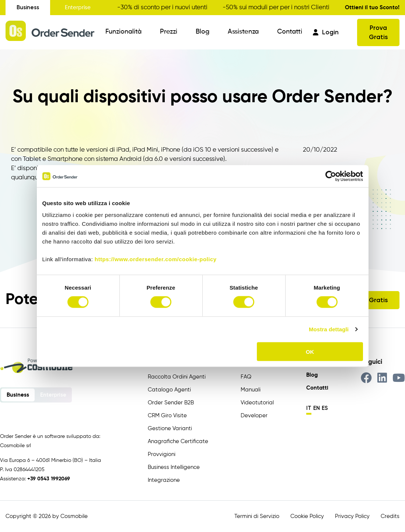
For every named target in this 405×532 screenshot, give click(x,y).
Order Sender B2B (171, 403)
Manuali (251, 390)
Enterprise (78, 8)
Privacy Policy (352, 516)
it (309, 408)
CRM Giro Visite (167, 416)
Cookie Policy (307, 516)
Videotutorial (257, 403)
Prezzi (169, 32)
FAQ (246, 377)
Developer (254, 416)
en (317, 408)
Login (326, 32)
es (325, 408)
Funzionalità (123, 32)
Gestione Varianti (170, 429)
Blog (202, 32)
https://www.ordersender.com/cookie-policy (156, 259)
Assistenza (243, 32)
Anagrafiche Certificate (178, 441)
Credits (390, 516)
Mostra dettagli (329, 329)
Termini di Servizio (257, 516)
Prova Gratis (378, 32)
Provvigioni (162, 454)
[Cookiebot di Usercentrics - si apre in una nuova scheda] (331, 176)
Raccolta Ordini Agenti (177, 377)
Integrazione (164, 480)
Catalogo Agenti (169, 390)
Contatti (290, 32)
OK (310, 351)
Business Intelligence (174, 467)
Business (28, 7)
